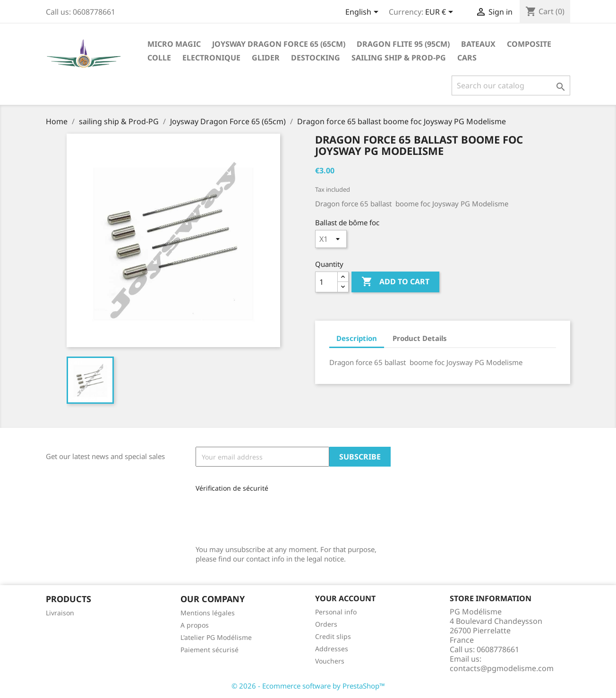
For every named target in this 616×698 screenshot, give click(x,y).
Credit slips (333, 636)
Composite (529, 44)
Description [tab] (357, 338)
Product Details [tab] (420, 338)
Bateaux (478, 44)
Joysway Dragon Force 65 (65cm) (279, 44)
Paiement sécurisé (210, 650)
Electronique (211, 58)
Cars (467, 58)
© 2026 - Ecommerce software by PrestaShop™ (308, 686)
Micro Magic (174, 44)
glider (266, 58)
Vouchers (330, 661)
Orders (326, 624)
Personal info (336, 612)
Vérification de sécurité (232, 488)
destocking (316, 58)
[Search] (511, 85)
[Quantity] (326, 282)
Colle (159, 58)
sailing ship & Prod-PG (399, 58)
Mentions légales (208, 613)
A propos (195, 625)
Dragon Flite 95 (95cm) (403, 44)
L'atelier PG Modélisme (216, 637)
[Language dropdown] (364, 13)
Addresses (332, 649)
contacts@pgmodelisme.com (502, 668)
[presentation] (259, 515)
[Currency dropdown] (441, 13)
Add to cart (395, 282)
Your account (345, 598)
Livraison (60, 613)
